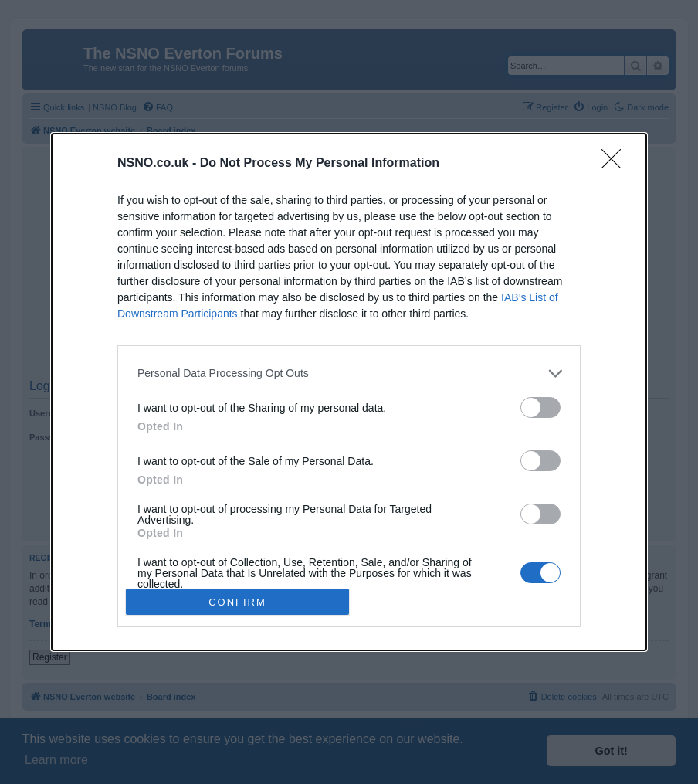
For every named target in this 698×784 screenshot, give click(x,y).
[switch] (540, 407)
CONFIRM (237, 602)
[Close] (616, 164)
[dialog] (349, 392)
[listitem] (349, 373)
